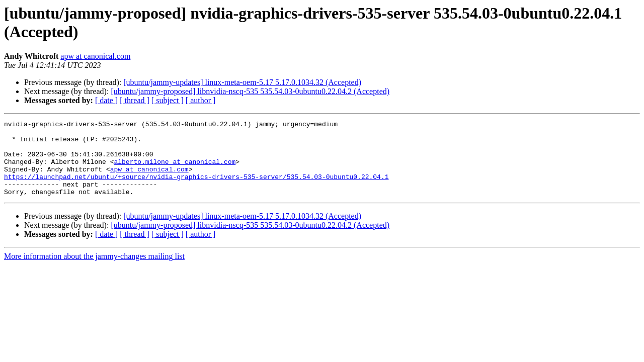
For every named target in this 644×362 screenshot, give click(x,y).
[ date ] (106, 100)
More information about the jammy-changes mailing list (94, 271)
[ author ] (201, 100)
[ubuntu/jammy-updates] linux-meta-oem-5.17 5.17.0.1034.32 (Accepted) (242, 82)
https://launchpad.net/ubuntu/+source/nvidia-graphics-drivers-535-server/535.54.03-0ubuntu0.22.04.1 (196, 189)
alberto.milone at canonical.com (175, 170)
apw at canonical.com (95, 56)
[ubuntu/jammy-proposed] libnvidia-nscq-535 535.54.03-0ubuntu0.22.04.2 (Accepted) (250, 91)
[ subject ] (168, 100)
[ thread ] (135, 100)
